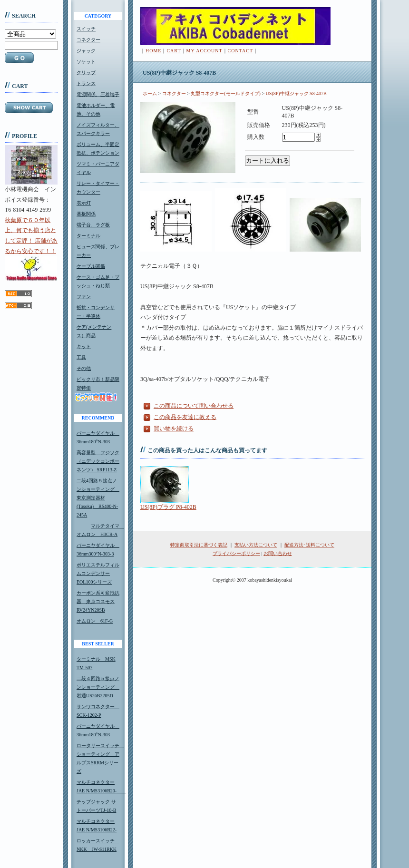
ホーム (150, 93)
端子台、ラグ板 (93, 225)
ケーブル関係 (91, 266)
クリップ (86, 73)
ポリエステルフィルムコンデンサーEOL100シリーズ (98, 573)
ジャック (86, 51)
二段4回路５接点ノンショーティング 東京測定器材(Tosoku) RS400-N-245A (98, 498)
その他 (84, 368)
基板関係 (86, 214)
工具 (81, 357)
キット (84, 346)
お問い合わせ (278, 553)
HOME (153, 51)
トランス (86, 83)
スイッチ (86, 29)
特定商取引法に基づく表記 (199, 545)
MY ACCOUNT (204, 51)
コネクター (88, 40)
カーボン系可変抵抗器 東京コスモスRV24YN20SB (98, 601)
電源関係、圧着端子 (98, 94)
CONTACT (240, 51)
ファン (84, 297)
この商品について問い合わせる (194, 406)
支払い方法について (256, 545)
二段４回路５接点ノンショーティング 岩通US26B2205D (98, 687)
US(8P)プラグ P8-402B (168, 507)
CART (174, 51)
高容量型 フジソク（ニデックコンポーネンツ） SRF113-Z (98, 461)
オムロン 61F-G (95, 621)
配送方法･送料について (309, 545)
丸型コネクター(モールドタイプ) (226, 93)
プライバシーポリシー (236, 553)
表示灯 (84, 203)
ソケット (86, 62)
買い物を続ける (174, 429)
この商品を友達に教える (185, 417)
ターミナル (88, 236)
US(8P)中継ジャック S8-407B (296, 93)
